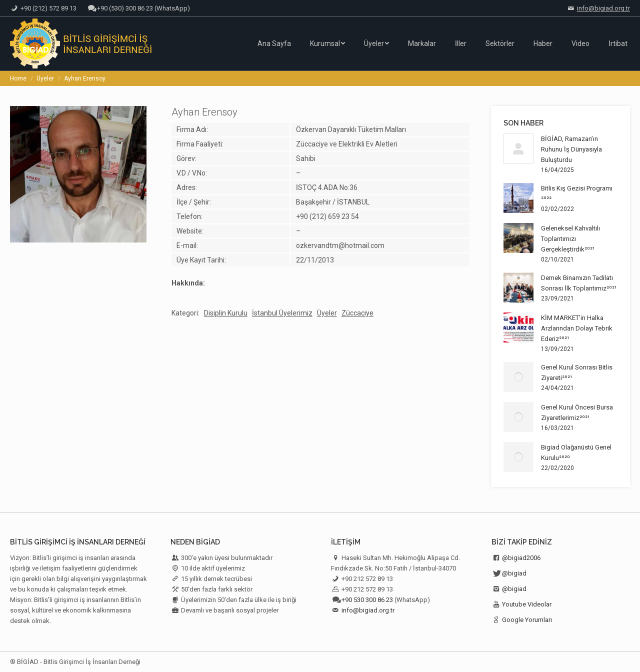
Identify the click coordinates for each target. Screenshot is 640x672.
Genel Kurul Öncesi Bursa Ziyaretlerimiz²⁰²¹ (577, 412)
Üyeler (327, 313)
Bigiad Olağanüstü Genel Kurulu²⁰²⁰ (576, 452)
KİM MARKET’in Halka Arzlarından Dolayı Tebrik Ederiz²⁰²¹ (577, 328)
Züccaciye (357, 313)
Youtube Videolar (527, 604)
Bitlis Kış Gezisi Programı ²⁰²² (577, 193)
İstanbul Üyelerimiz (282, 313)
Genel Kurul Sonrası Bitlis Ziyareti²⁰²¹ (577, 372)
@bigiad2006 (521, 558)
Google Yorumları (527, 620)
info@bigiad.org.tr (603, 8)
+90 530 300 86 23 (367, 600)
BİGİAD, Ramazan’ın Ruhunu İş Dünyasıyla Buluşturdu (571, 149)
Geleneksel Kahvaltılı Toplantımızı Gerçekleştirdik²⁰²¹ (570, 239)
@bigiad (514, 573)
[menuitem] (274, 43)
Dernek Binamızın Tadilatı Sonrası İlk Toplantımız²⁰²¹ (579, 283)
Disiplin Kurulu (226, 313)
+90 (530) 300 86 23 (125, 8)
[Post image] (518, 148)
